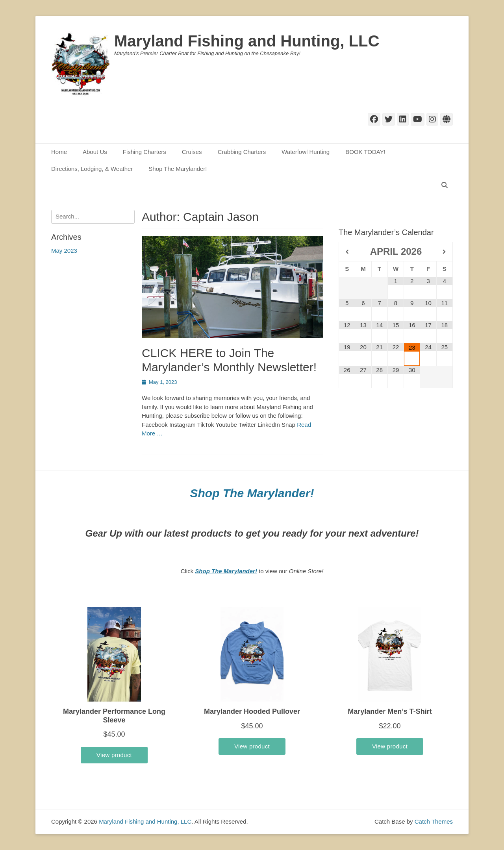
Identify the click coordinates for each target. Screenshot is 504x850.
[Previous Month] (347, 252)
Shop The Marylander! (178, 169)
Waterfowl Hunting (306, 152)
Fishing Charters (145, 152)
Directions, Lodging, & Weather (92, 169)
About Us (95, 152)
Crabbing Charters (242, 152)
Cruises (192, 152)
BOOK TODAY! (365, 152)
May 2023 (64, 251)
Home (59, 152)
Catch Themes (434, 821)
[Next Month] (445, 252)
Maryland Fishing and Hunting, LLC (247, 41)
